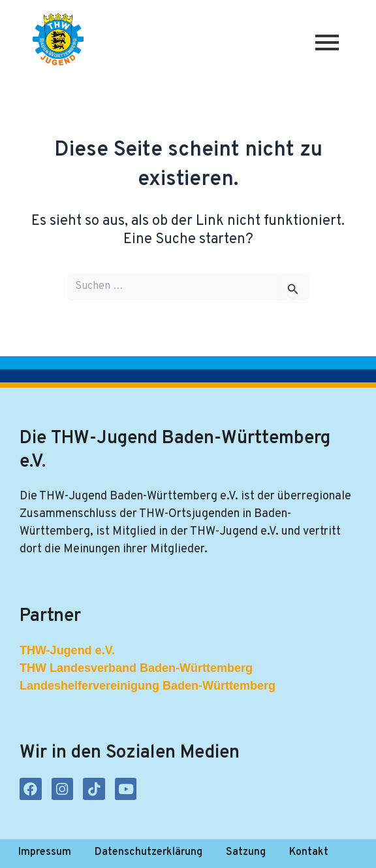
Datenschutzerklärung (149, 852)
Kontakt (309, 852)
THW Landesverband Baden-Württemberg (136, 668)
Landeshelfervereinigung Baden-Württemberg (148, 686)
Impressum (45, 852)
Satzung (246, 852)
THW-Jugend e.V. (67, 650)
